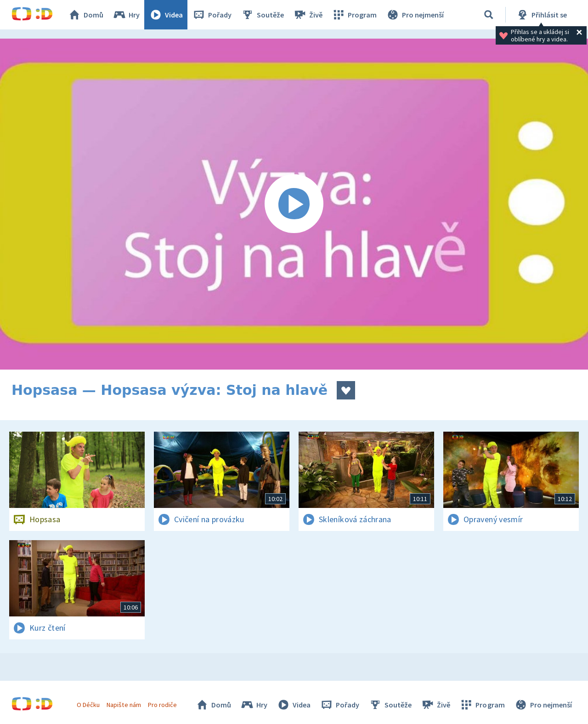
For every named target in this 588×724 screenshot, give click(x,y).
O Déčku (88, 705)
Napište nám (124, 705)
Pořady (212, 15)
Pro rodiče (162, 705)
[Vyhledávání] (489, 15)
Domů (85, 15)
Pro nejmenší (415, 15)
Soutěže (262, 15)
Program (354, 15)
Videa (166, 15)
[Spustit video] (294, 204)
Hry (126, 15)
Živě (308, 15)
